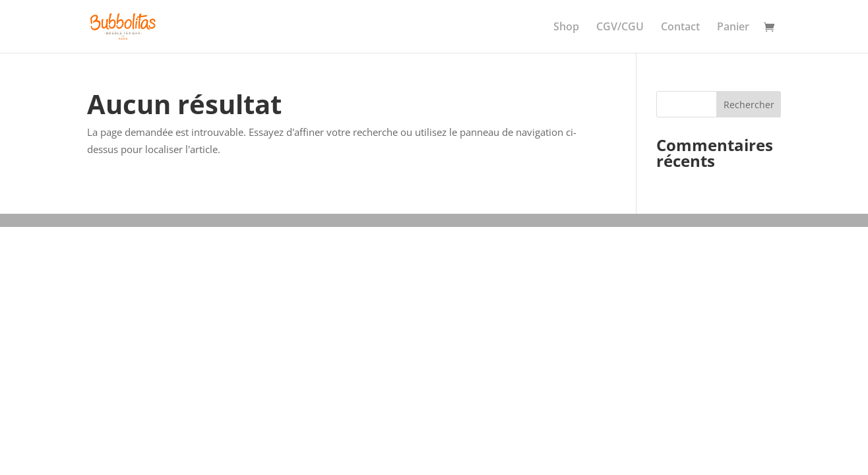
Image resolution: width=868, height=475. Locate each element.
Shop (566, 28)
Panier (733, 28)
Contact (680, 28)
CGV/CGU (620, 28)
